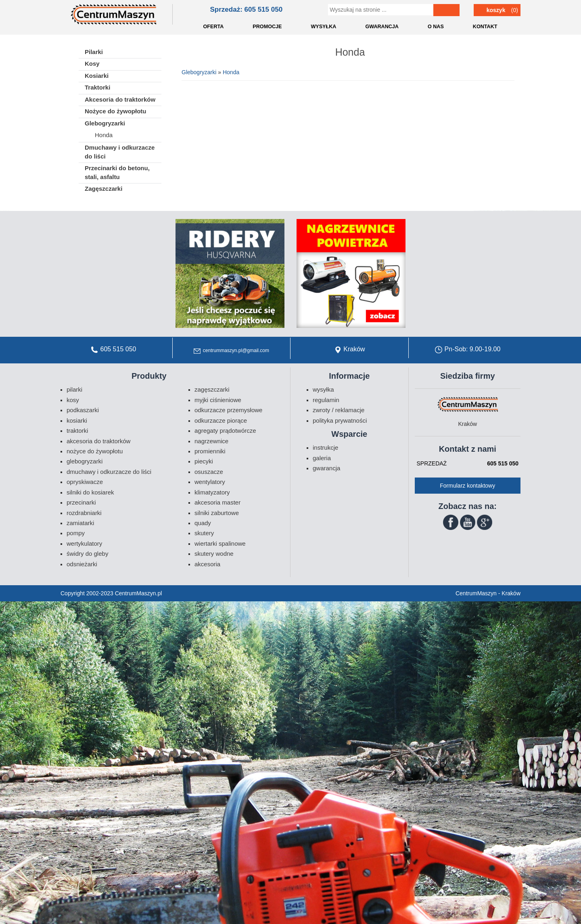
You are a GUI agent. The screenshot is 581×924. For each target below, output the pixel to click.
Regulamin (326, 400)
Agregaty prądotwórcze (225, 431)
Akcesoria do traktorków (120, 99)
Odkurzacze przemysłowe (228, 410)
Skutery (204, 533)
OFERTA (214, 27)
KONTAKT (485, 27)
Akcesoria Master (217, 502)
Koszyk (496, 10)
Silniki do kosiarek (90, 492)
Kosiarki (97, 76)
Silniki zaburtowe (217, 513)
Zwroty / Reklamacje (339, 410)
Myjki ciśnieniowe (218, 400)
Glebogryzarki (199, 72)
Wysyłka (323, 389)
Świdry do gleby (87, 554)
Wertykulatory (84, 543)
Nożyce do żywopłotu (116, 111)
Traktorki (97, 87)
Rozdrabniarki (84, 513)
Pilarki (94, 52)
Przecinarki (81, 502)
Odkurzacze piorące (221, 420)
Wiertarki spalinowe (220, 543)
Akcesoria (207, 564)
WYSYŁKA (323, 27)
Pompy (76, 533)
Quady (203, 523)
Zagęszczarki (103, 189)
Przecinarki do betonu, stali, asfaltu (117, 172)
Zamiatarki (80, 523)
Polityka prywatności (340, 420)
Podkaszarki (83, 410)
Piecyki (204, 461)
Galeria (322, 458)
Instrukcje (325, 447)
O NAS (436, 27)
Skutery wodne (214, 554)
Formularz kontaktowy (467, 486)
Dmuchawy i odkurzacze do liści (120, 152)
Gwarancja (326, 468)
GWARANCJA (382, 27)
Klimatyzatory (212, 492)
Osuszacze (209, 472)
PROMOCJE (267, 27)
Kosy (92, 64)
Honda (231, 72)
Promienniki (210, 451)
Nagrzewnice (211, 441)
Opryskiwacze (85, 482)
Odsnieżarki (82, 564)
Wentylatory (210, 482)
